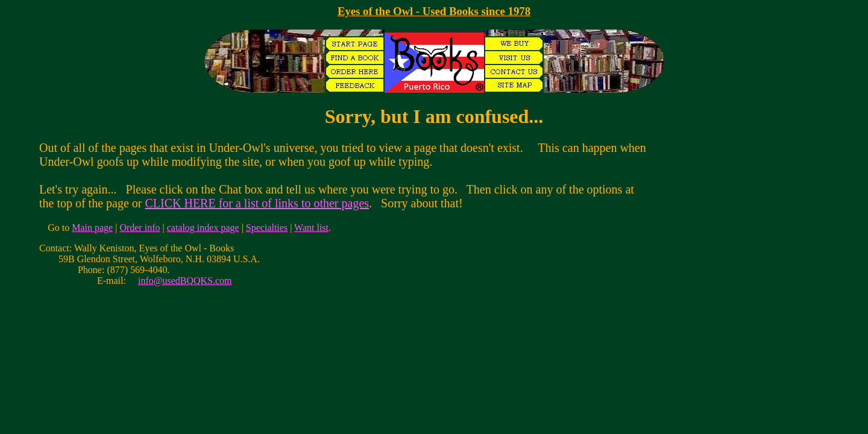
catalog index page (203, 228)
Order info (140, 228)
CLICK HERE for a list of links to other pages (257, 203)
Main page (92, 228)
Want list (311, 228)
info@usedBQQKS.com (185, 281)
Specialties (267, 228)
